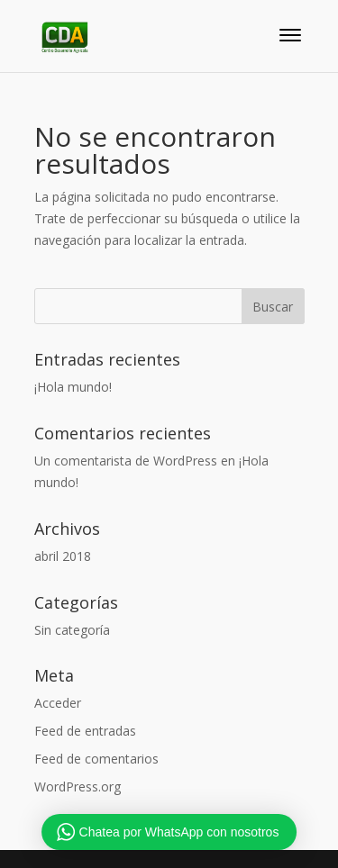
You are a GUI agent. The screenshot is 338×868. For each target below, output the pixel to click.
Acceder (58, 703)
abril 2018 (63, 556)
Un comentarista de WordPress (126, 461)
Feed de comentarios (96, 759)
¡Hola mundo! (73, 387)
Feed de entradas (85, 731)
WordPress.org (78, 787)
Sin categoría (72, 630)
